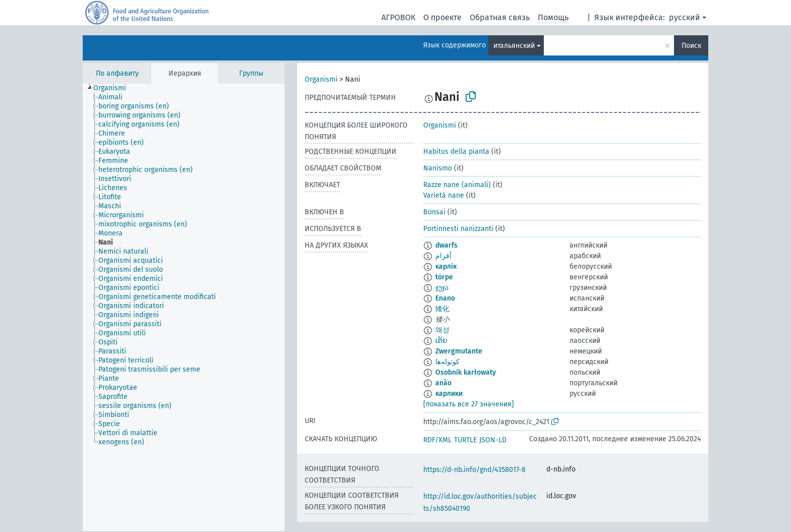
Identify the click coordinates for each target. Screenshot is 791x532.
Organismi (321, 79)
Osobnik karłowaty (466, 372)
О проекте (442, 17)
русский (685, 17)
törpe (444, 277)
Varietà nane (444, 195)
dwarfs (446, 245)
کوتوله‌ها (447, 362)
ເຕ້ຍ (441, 341)
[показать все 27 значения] (469, 404)
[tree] (184, 307)
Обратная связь (500, 17)
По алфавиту (117, 73)
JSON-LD (493, 440)
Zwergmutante (459, 351)
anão (443, 383)
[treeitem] (114, 88)
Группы (251, 73)
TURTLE (465, 440)
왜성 (442, 330)
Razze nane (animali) (457, 185)
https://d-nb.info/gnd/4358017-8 (474, 470)
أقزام (443, 256)
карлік (446, 267)
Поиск (691, 46)
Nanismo (438, 168)
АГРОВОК (398, 17)
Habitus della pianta (456, 152)
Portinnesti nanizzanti (458, 229)
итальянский (514, 46)
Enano (445, 298)
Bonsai (434, 212)
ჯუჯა (442, 288)
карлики (449, 394)
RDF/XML (437, 440)
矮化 (442, 309)
